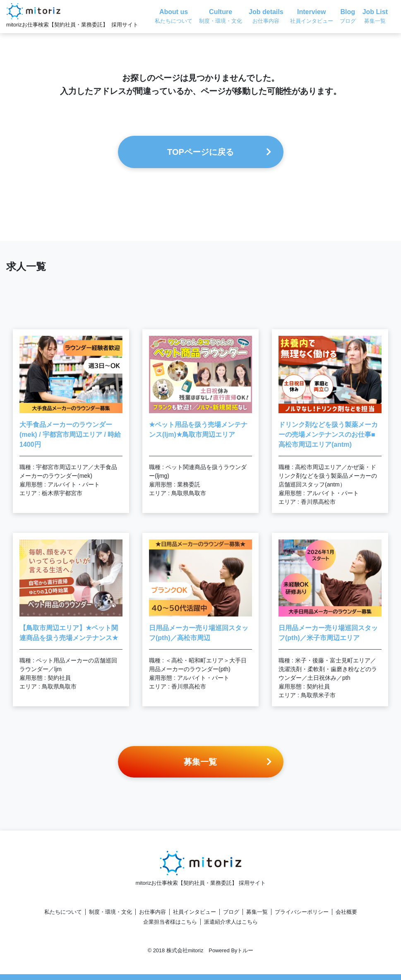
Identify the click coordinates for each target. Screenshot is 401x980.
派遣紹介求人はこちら (231, 922)
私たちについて (63, 912)
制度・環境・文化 (110, 912)
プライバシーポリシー (302, 912)
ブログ (231, 912)
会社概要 (346, 912)
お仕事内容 (152, 912)
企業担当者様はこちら (170, 922)
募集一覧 (257, 912)
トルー (245, 950)
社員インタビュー (194, 912)
